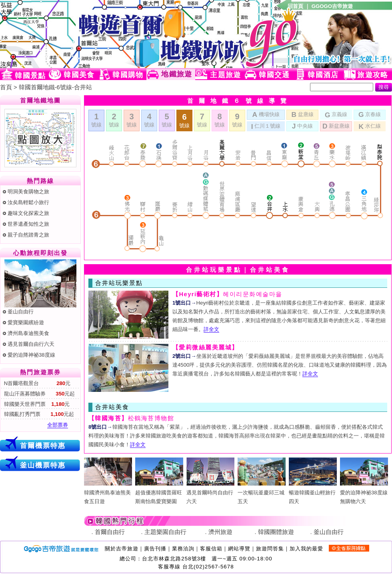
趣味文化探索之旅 (28, 213)
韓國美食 (79, 75)
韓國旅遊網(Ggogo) (98, 34)
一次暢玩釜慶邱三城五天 (262, 493)
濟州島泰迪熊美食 (28, 333)
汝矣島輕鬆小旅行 (28, 202)
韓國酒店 (323, 75)
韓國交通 (274, 75)
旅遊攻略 (373, 75)
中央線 (302, 126)
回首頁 (295, 6)
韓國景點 (30, 76)
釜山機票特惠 (43, 465)
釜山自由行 (21, 312)
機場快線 (266, 114)
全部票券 (58, 425)
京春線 (370, 114)
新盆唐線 (336, 126)
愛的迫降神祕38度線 (31, 355)
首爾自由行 (110, 532)
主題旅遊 (225, 75)
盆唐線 (302, 114)
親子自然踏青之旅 (28, 235)
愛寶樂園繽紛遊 (26, 322)
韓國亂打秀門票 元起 (38, 414)
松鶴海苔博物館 (131, 418)
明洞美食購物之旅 (28, 192)
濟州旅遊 (220, 532)
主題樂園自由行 (165, 532)
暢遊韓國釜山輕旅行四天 (313, 493)
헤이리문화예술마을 (227, 294)
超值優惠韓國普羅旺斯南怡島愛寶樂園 (159, 493)
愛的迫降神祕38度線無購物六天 (364, 493)
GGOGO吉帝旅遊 (332, 6)
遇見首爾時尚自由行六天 (210, 493)
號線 (96, 120)
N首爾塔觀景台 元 (36, 383)
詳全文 (211, 329)
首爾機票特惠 (43, 446)
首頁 (6, 87)
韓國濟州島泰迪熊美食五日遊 (108, 493)
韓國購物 (128, 75)
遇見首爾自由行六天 (31, 344)
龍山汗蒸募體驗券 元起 (39, 394)
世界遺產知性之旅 (28, 224)
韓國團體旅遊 (276, 532)
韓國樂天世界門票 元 (36, 404)
